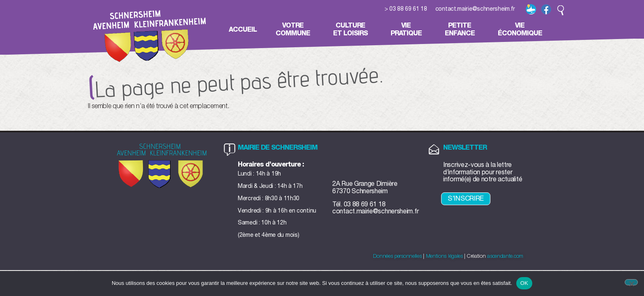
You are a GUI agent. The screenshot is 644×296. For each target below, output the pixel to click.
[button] (561, 10)
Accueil (243, 30)
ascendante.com (505, 256)
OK (524, 283)
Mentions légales (444, 256)
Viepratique (408, 29)
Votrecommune (295, 29)
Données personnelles (397, 256)
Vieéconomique (522, 29)
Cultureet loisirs (352, 29)
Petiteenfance (462, 29)
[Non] (631, 282)
